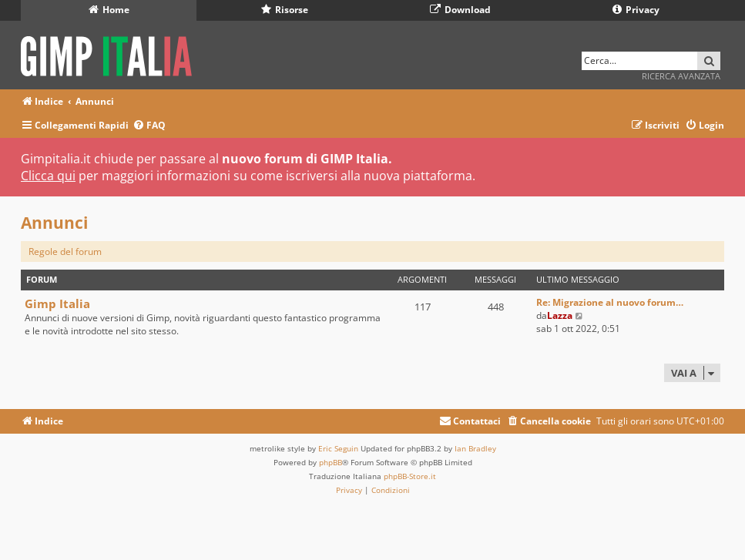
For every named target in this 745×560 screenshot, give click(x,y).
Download (460, 10)
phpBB (331, 462)
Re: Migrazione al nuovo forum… (610, 302)
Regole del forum (65, 251)
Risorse (285, 10)
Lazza (560, 315)
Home (109, 10)
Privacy (636, 10)
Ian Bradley (475, 448)
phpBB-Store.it (410, 476)
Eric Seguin (338, 448)
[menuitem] (149, 126)
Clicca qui (48, 176)
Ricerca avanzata (681, 76)
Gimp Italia (57, 303)
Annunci (54, 223)
